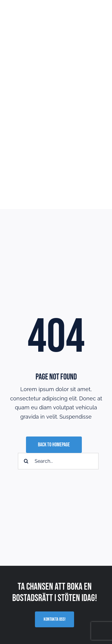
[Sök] (26, 461)
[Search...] (58, 461)
